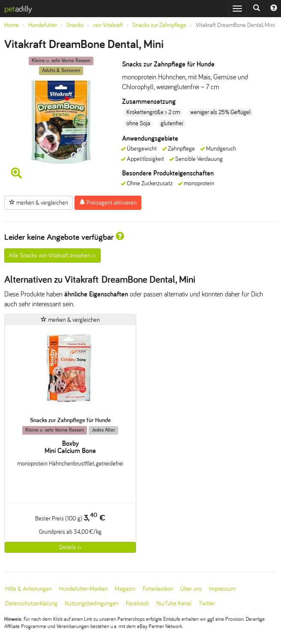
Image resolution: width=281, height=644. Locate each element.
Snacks (75, 25)
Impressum (222, 589)
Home (12, 25)
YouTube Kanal (174, 603)
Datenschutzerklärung (31, 603)
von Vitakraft (108, 25)
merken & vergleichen (39, 203)
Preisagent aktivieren (108, 203)
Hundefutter (43, 25)
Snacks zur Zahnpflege (159, 25)
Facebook (137, 603)
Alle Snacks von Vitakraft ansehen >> (52, 255)
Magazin (125, 589)
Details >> (70, 547)
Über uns (191, 589)
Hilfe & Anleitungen (28, 589)
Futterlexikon (158, 589)
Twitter (207, 603)
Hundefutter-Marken (83, 589)
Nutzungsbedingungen (92, 603)
